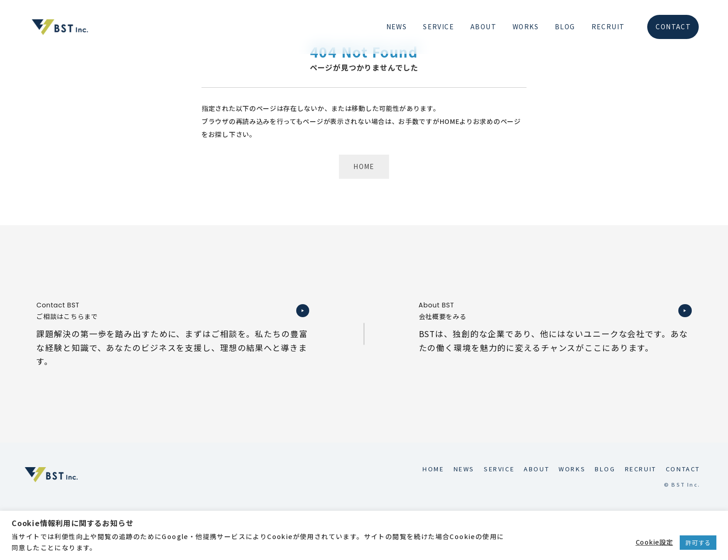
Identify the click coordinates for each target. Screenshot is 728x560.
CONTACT (673, 26)
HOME (364, 166)
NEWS (397, 26)
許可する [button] (698, 543)
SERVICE (439, 26)
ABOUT (483, 26)
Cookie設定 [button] (654, 542)
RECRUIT (608, 26)
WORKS (526, 26)
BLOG (565, 26)
